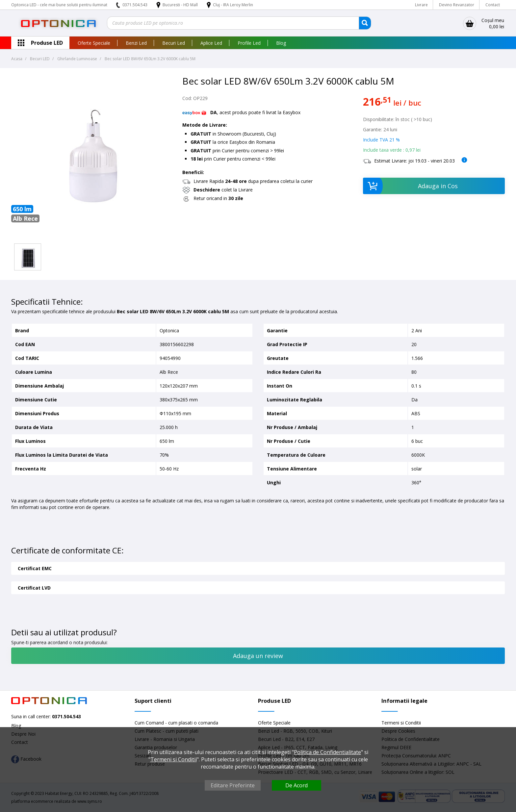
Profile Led (249, 43)
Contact (493, 5)
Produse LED (47, 43)
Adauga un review (258, 656)
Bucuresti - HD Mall (181, 5)
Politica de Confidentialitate (327, 752)
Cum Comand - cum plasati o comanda (176, 723)
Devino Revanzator (457, 5)
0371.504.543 (135, 5)
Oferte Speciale (94, 43)
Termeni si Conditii (401, 723)
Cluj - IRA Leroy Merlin (233, 5)
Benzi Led (136, 43)
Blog (281, 43)
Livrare (421, 5)
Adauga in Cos (411, 186)
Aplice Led (211, 43)
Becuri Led (174, 43)
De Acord (297, 785)
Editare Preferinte (233, 785)
